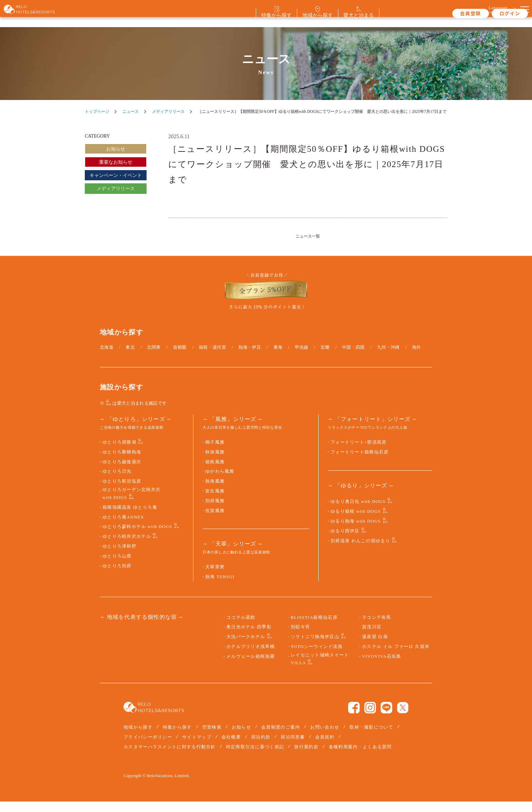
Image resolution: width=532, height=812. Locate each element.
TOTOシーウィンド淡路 (317, 657)
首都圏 (180, 357)
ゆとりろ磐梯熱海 (122, 463)
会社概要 (231, 747)
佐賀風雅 (215, 521)
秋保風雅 (215, 463)
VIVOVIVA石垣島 (382, 667)
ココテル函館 (241, 628)
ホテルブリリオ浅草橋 (251, 657)
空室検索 (212, 737)
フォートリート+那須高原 (359, 453)
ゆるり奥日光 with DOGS (358, 512)
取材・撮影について (371, 737)
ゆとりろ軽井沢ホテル (127, 547)
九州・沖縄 (388, 357)
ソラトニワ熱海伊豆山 (315, 647)
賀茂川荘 (372, 637)
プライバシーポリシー (148, 747)
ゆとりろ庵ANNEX (123, 527)
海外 (416, 357)
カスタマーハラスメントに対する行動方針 (170, 757)
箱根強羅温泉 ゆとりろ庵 (130, 518)
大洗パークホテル (246, 647)
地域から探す (138, 737)
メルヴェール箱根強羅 (251, 667)
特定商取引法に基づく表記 (255, 757)
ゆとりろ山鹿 (117, 567)
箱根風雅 (215, 472)
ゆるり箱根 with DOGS (356, 522)
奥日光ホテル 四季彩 (249, 637)
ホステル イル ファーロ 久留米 (396, 657)
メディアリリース (168, 111)
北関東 (154, 357)
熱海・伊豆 (250, 357)
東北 (130, 357)
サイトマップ (197, 747)
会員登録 (446, 13)
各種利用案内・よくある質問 (360, 757)
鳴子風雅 (215, 453)
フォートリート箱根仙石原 (359, 463)
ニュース (131, 111)
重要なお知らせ (116, 162)
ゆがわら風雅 (220, 482)
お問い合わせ (325, 737)
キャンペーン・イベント (116, 175)
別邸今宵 (300, 637)
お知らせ (116, 149)
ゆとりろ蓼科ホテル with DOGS (137, 537)
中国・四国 (353, 357)
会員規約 (325, 747)
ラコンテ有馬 (377, 628)
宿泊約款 (261, 747)
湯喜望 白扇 (375, 647)
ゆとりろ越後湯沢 (122, 472)
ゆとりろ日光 (117, 482)
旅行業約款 (306, 757)
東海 (278, 357)
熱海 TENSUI (220, 587)
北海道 (107, 357)
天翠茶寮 (215, 577)
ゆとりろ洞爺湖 (119, 453)
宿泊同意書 (293, 747)
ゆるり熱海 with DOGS (356, 532)
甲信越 (302, 357)
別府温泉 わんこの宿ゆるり (360, 551)
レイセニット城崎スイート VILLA (320, 669)
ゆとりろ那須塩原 (122, 492)
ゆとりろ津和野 (119, 557)
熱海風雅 (215, 492)
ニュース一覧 (308, 236)
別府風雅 (215, 511)
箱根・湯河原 (212, 357)
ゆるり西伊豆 (345, 542)
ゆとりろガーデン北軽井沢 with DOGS (131, 504)
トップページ (97, 111)
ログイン (485, 13)
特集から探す (177, 737)
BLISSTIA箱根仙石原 (314, 628)
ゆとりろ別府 (117, 576)
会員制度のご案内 (281, 737)
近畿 (325, 357)
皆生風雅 (215, 502)
